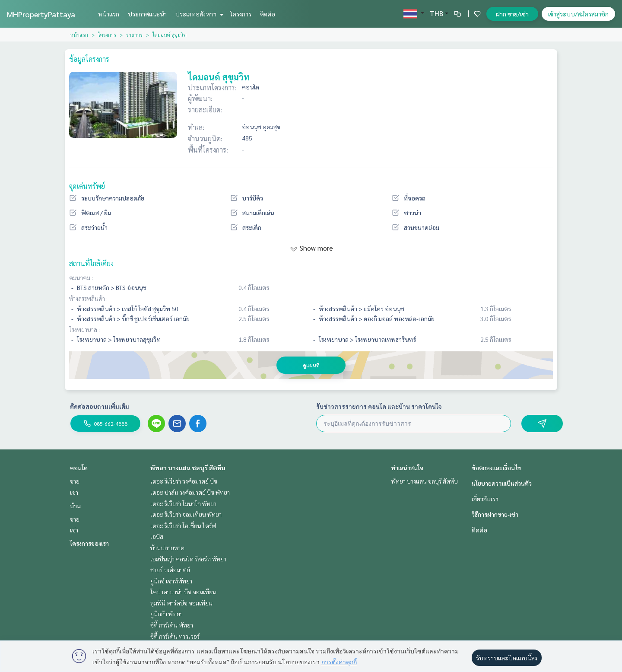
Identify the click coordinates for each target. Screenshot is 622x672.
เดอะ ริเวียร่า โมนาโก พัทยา (183, 503)
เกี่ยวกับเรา (485, 499)
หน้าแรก (109, 14)
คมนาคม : (81, 277)
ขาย (75, 481)
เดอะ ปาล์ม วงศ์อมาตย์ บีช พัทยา (190, 492)
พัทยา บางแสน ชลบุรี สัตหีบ (188, 468)
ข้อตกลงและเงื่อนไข (496, 468)
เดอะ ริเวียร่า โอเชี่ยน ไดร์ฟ (183, 525)
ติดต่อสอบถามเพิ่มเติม (100, 406)
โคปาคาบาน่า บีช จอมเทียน (183, 592)
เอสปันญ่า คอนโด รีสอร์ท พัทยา (188, 559)
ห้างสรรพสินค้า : (88, 298)
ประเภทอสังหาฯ (198, 14)
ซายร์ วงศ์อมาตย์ (170, 570)
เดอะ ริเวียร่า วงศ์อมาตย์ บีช (184, 481)
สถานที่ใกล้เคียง (91, 263)
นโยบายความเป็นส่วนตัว (502, 483)
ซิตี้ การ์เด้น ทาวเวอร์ (175, 636)
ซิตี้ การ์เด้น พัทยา (172, 625)
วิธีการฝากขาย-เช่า (495, 514)
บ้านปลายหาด (167, 548)
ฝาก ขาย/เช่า (512, 14)
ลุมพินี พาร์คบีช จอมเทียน (181, 603)
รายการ (134, 35)
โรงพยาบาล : (84, 329)
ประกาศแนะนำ (147, 14)
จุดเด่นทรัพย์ (87, 186)
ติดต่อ (268, 14)
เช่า (74, 492)
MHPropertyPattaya (41, 14)
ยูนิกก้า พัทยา (167, 614)
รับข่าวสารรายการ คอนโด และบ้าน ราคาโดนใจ (379, 406)
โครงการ (241, 14)
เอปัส (157, 536)
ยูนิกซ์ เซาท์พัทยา (171, 581)
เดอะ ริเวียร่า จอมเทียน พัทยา (186, 514)
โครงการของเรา (89, 543)
